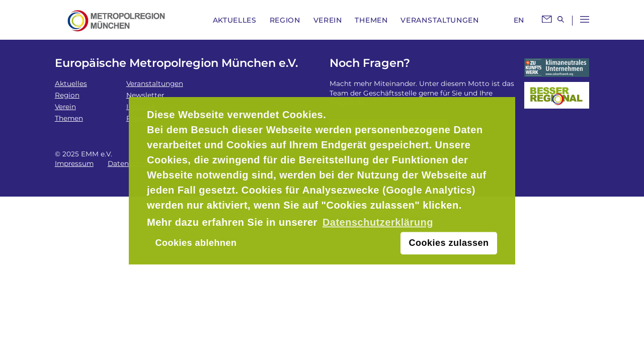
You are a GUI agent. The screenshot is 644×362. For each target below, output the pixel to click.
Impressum (74, 163)
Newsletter (145, 95)
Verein (328, 20)
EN (519, 20)
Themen (371, 20)
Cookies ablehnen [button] (196, 243)
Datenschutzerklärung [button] (378, 222)
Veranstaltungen (440, 20)
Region (285, 20)
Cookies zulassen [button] (449, 243)
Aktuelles (235, 20)
